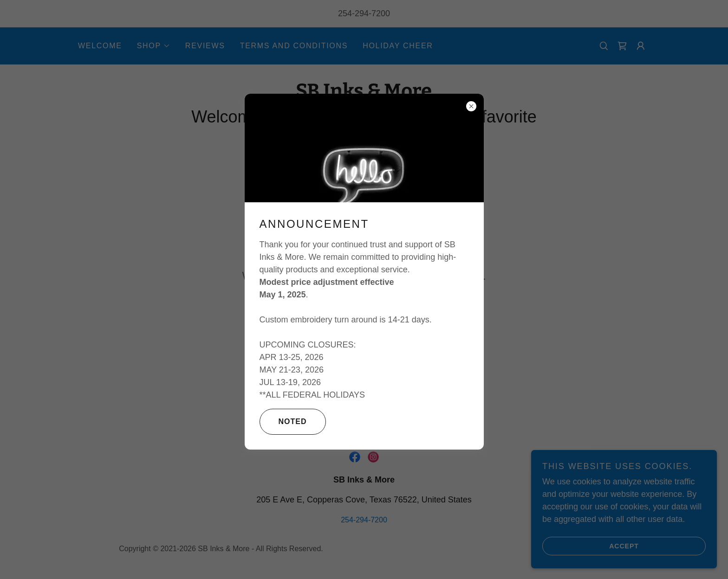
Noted (283, 422)
